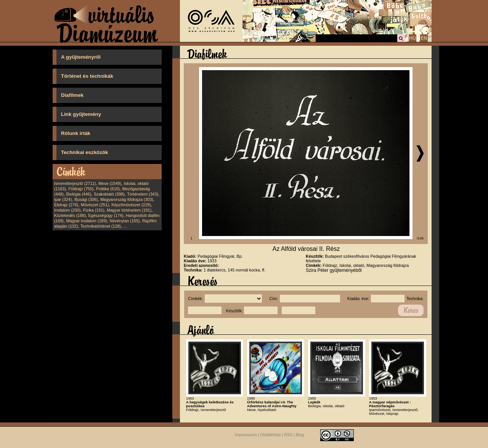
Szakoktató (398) (109, 194)
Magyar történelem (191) (129, 210)
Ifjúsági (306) (86, 199)
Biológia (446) (79, 194)
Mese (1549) (110, 183)
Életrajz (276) (66, 205)
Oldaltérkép (270, 435)
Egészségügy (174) (106, 215)
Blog (300, 435)
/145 (420, 238)
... (125, 226)
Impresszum (246, 435)
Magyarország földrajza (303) (127, 199)
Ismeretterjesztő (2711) (75, 183)
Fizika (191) (94, 210)
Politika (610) (108, 189)
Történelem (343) (143, 194)
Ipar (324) (63, 199)
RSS (289, 435)
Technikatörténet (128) (101, 226)
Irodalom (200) (67, 210)
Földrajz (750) (81, 189)
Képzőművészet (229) (131, 205)
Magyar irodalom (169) (87, 221)
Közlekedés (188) (70, 215)
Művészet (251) (95, 205)
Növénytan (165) (124, 221)
